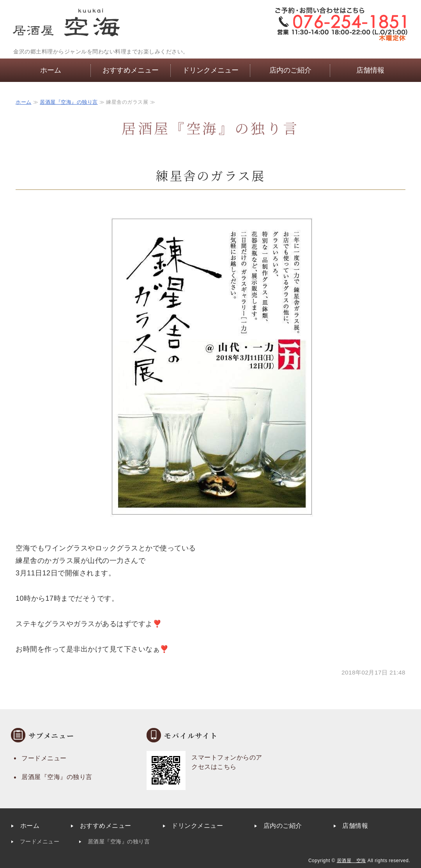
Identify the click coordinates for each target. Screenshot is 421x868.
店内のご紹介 (290, 70)
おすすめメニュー (131, 70)
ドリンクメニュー (210, 70)
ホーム (51, 70)
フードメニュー (44, 758)
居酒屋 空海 (351, 861)
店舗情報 (370, 70)
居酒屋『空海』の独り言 (69, 102)
